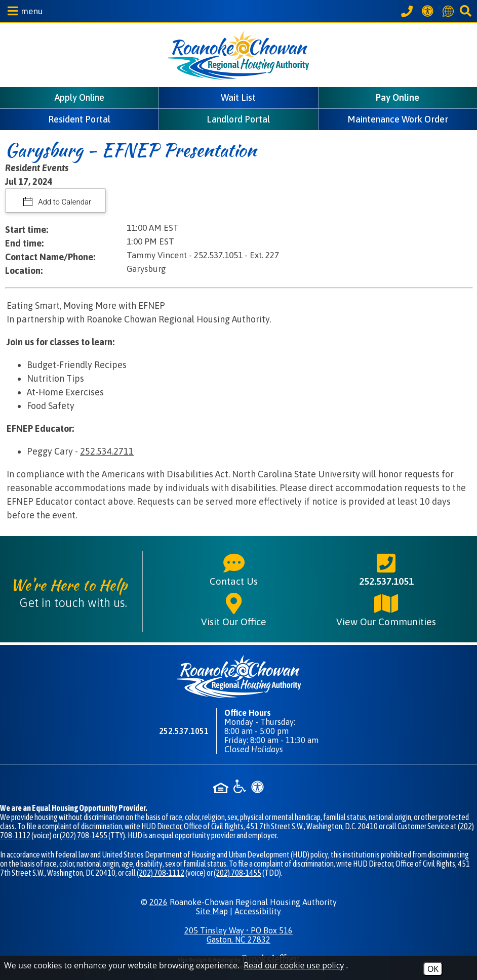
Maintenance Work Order (398, 119)
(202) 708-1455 (84, 835)
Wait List (238, 97)
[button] (23, 11)
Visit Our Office (234, 609)
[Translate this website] (450, 11)
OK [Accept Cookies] (433, 969)
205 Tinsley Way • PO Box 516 (238, 935)
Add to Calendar (64, 202)
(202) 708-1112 (161, 873)
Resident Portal (79, 119)
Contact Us (234, 569)
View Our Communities (386, 609)
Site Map (212, 911)
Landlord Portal (238, 119)
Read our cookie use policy (294, 965)
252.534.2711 (107, 451)
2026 (158, 902)
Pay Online (397, 97)
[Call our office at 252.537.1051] (408, 11)
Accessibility (258, 911)
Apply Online (79, 97)
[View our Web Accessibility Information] (429, 11)
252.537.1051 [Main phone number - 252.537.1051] (386, 569)
